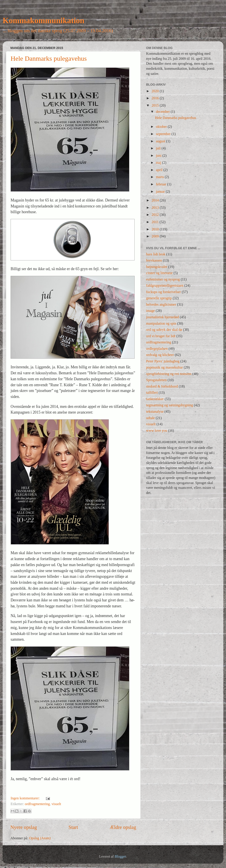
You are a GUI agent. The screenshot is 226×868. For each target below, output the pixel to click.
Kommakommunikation (43, 21)
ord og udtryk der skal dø (164, 330)
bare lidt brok (156, 254)
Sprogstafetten (156, 380)
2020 (156, 91)
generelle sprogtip (159, 298)
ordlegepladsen (157, 349)
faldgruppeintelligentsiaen (165, 286)
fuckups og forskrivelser (163, 292)
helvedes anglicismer (161, 305)
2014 (156, 200)
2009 (156, 236)
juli (159, 148)
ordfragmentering (37, 804)
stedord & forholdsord (162, 386)
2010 (156, 229)
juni (159, 156)
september (164, 134)
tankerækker (155, 399)
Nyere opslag (24, 827)
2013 (156, 208)
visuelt (56, 804)
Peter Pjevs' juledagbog (163, 361)
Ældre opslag (123, 827)
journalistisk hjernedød (163, 317)
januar (161, 192)
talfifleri (152, 393)
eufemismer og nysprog (163, 279)
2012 (156, 215)
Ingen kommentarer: (26, 798)
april (160, 170)
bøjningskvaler (157, 267)
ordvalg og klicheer (160, 355)
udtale (151, 418)
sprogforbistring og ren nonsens (169, 374)
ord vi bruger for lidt (161, 336)
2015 (156, 105)
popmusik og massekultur (164, 367)
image (151, 311)
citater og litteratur (159, 273)
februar (161, 184)
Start (73, 827)
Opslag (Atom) (40, 838)
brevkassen (154, 260)
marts (160, 177)
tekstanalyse (155, 412)
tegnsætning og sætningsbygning (169, 405)
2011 (156, 222)
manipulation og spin (161, 324)
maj (159, 163)
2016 (156, 98)
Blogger (120, 857)
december (163, 112)
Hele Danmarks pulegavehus (49, 58)
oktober (162, 127)
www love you (157, 431)
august (161, 141)
